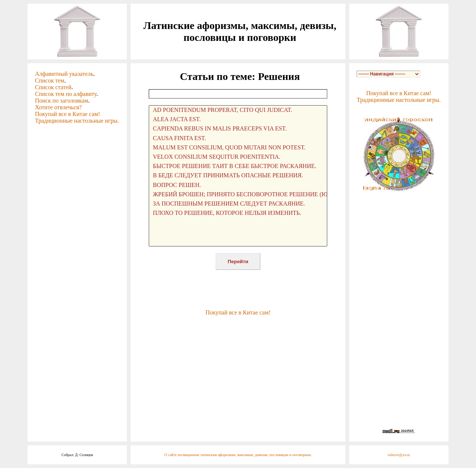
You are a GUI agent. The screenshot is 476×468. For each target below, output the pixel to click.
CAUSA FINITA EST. (238, 138)
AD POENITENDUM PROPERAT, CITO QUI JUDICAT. (238, 110)
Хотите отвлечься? (58, 107)
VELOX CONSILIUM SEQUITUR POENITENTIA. (238, 157)
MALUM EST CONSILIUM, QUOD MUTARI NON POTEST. (238, 148)
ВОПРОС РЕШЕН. (238, 185)
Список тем (50, 80)
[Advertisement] (238, 327)
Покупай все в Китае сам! (67, 114)
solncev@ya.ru (399, 455)
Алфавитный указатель (64, 74)
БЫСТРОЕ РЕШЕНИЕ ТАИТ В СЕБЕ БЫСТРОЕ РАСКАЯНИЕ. (238, 166)
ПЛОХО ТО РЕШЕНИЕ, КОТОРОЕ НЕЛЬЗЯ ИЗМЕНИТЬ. (238, 213)
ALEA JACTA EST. (238, 120)
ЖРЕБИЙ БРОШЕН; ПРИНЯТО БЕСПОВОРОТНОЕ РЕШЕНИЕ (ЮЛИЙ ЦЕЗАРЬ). (238, 195)
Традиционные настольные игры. (77, 121)
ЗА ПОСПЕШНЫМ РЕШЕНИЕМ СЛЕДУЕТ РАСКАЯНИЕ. (238, 204)
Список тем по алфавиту (66, 94)
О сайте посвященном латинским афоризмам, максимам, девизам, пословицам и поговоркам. (238, 455)
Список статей (53, 87)
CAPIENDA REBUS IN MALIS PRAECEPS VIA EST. (238, 129)
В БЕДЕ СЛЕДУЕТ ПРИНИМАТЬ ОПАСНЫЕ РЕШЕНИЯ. (238, 176)
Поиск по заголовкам (62, 101)
